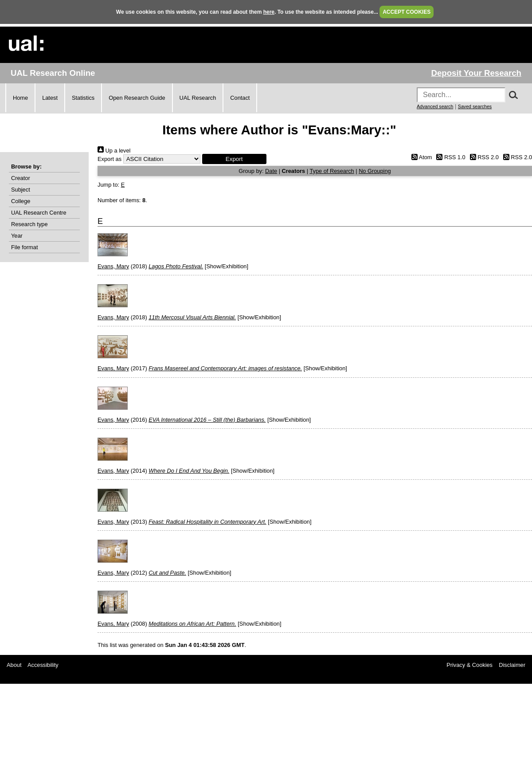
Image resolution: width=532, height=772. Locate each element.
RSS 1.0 (450, 157)
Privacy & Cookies (469, 665)
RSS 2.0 (483, 157)
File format (24, 247)
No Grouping (375, 171)
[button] (234, 159)
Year (17, 236)
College (21, 201)
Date (271, 171)
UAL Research (198, 98)
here (269, 12)
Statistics (83, 98)
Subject (21, 190)
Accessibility (43, 665)
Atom (420, 157)
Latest (50, 98)
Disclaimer (512, 665)
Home (20, 98)
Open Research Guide (137, 98)
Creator (21, 178)
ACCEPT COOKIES (407, 12)
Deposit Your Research (476, 73)
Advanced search (435, 106)
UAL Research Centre (39, 213)
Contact (240, 98)
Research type (29, 224)
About (14, 665)
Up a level (114, 151)
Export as (110, 159)
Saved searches (475, 106)
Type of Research (332, 171)
